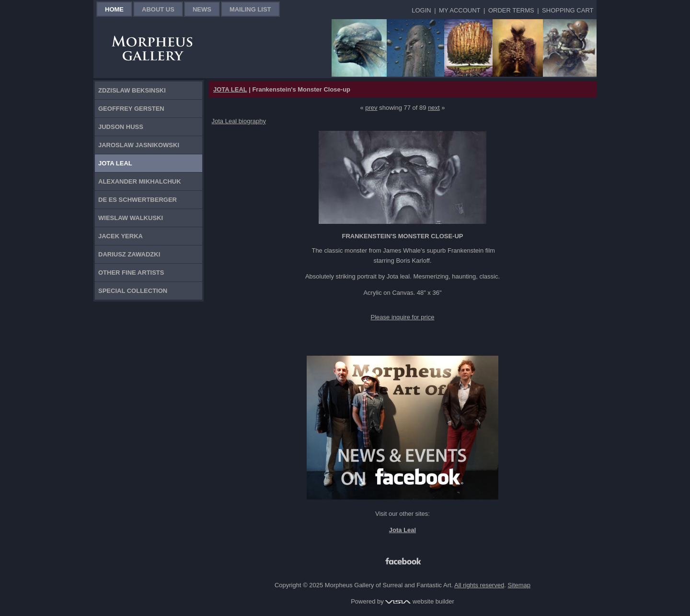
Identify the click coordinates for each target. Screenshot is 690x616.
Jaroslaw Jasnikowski (139, 145)
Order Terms (511, 10)
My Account (460, 10)
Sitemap (519, 585)
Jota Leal (115, 163)
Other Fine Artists (131, 273)
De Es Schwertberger (138, 200)
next (434, 108)
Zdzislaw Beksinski (132, 90)
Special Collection (133, 291)
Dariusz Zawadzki (129, 254)
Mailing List (250, 9)
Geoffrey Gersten (131, 109)
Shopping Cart (568, 10)
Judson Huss (121, 127)
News (202, 9)
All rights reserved (479, 585)
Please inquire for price (403, 317)
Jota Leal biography (239, 121)
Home (114, 9)
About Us (158, 9)
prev (371, 108)
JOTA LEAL (230, 89)
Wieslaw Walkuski (131, 218)
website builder (420, 601)
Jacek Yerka (121, 236)
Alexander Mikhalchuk (140, 181)
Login (421, 10)
